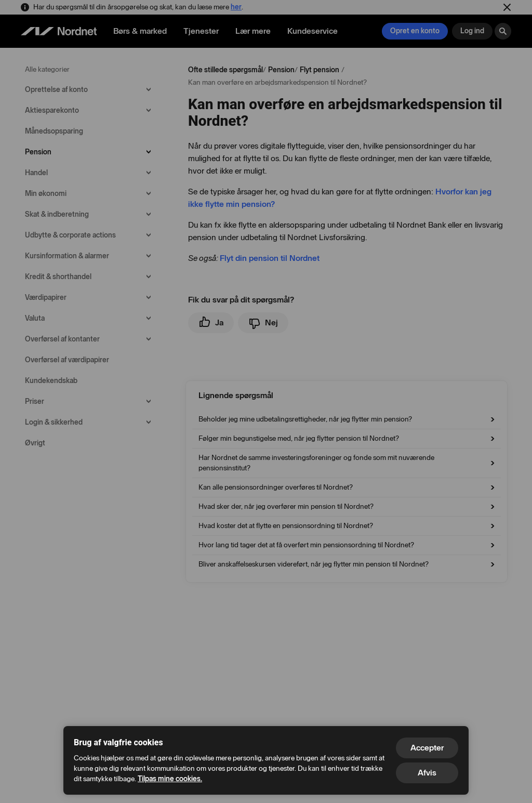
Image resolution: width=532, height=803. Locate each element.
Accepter (427, 748)
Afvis (427, 773)
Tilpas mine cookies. (170, 779)
